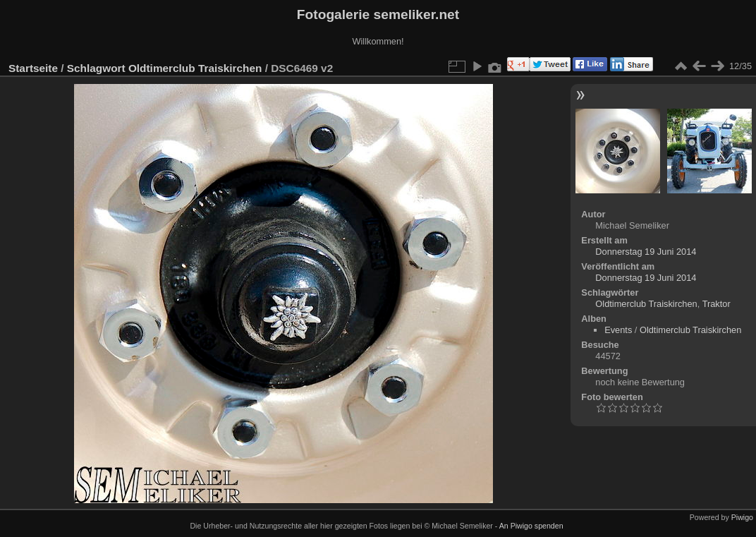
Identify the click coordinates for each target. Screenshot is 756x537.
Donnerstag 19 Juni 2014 (646, 252)
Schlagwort (96, 68)
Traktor (717, 304)
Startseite (33, 68)
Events (618, 330)
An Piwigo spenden (531, 526)
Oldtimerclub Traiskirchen (195, 68)
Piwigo (742, 517)
